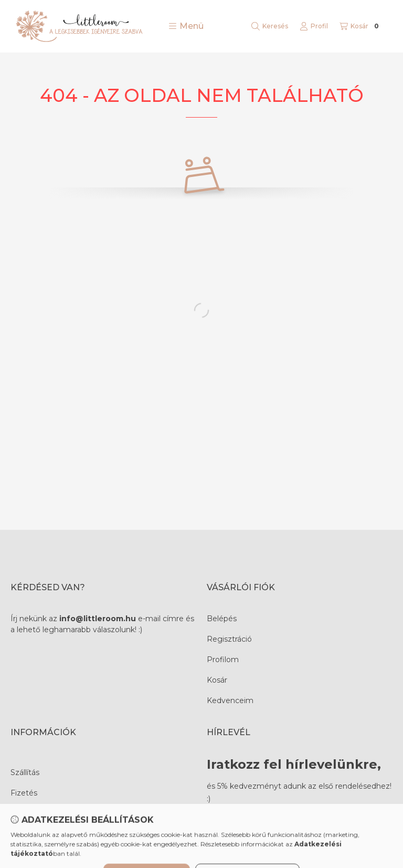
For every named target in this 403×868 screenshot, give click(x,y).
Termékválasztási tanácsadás (63, 813)
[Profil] (314, 26)
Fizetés (24, 793)
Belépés (222, 619)
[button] (186, 26)
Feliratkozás (245, 826)
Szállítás (25, 772)
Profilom (223, 660)
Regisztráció (229, 639)
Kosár (217, 680)
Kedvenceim (230, 700)
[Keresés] (270, 26)
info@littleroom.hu (98, 619)
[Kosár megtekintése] (360, 26)
